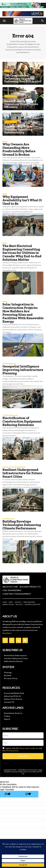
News (7, 71)
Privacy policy (12, 751)
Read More (7, 633)
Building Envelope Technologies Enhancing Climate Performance (22, 525)
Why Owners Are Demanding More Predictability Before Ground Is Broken (19, 149)
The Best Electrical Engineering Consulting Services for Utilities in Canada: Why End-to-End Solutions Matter (22, 253)
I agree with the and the (22, 749)
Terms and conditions (29, 748)
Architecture (8, 519)
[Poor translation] (28, 794)
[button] (4, 21)
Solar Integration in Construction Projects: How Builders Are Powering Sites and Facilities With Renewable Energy (23, 313)
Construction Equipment (14, 467)
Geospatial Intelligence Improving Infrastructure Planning (23, 370)
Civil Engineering (10, 415)
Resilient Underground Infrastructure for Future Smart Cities (22, 473)
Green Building (11, 96)
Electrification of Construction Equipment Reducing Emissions (22, 421)
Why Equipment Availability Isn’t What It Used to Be (22, 200)
